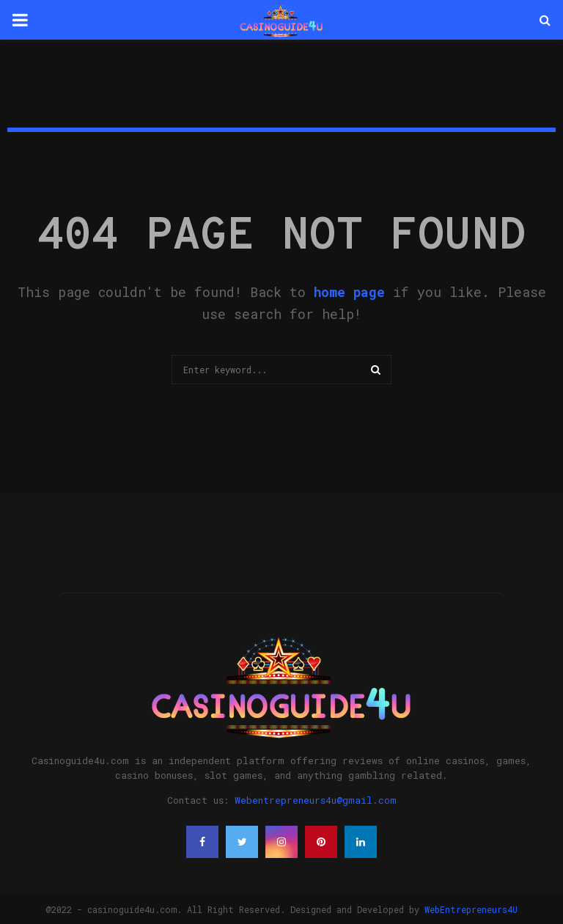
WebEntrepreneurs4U (471, 909)
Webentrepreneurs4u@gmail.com (316, 800)
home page (349, 292)
